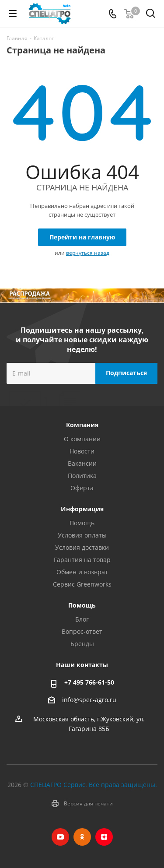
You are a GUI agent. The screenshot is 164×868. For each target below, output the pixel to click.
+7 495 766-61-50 (89, 682)
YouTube (60, 837)
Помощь (82, 523)
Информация (82, 509)
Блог (82, 619)
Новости (82, 451)
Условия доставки (82, 547)
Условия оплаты (82, 535)
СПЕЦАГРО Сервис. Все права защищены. (94, 785)
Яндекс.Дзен (104, 837)
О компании (82, 439)
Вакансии (82, 463)
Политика (82, 476)
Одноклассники (82, 837)
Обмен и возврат (82, 572)
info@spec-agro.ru (89, 700)
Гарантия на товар (82, 560)
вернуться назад (88, 253)
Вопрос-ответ (82, 631)
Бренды (82, 644)
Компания (82, 425)
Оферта (82, 488)
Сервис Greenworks (82, 584)
